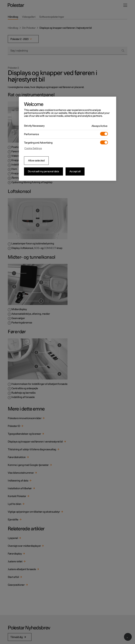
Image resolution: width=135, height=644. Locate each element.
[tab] (13, 17)
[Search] (123, 51)
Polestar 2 (13, 68)
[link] (67, 418)
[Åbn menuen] (125, 5)
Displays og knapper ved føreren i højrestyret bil (66, 28)
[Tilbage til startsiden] (16, 5)
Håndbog (13, 28)
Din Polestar (29, 28)
